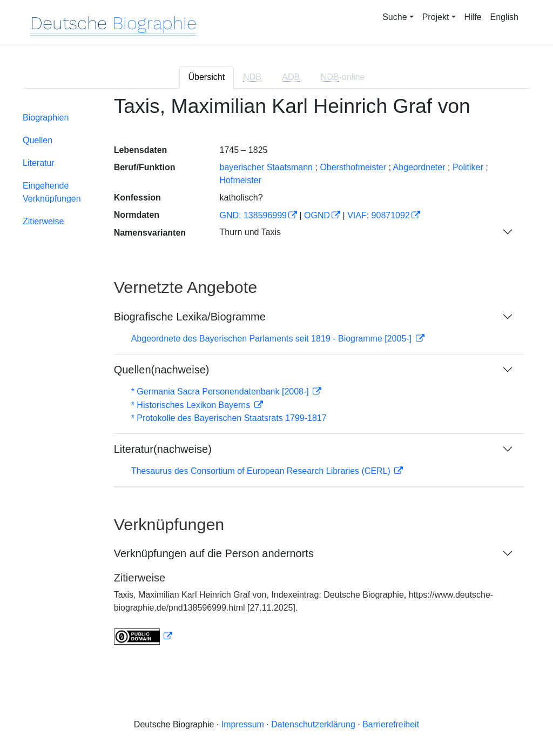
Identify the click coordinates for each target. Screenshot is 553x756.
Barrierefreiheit (391, 724)
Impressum (243, 724)
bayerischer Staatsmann (266, 167)
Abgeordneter (419, 167)
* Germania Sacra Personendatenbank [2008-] (221, 392)
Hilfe (473, 17)
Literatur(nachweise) (163, 449)
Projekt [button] (436, 17)
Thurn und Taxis (250, 232)
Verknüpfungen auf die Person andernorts (214, 553)
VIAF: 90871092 (379, 215)
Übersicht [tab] (207, 77)
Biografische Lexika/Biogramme (190, 317)
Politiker (468, 167)
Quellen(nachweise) (162, 370)
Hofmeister (240, 180)
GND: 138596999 (253, 215)
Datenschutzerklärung (313, 724)
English (504, 17)
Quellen (38, 140)
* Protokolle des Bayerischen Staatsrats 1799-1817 (229, 418)
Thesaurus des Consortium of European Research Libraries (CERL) (262, 471)
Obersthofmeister (353, 167)
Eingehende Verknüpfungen (52, 192)
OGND (317, 215)
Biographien (46, 118)
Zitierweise (43, 221)
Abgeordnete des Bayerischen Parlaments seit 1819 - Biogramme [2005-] (273, 339)
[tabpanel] (276, 377)
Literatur (39, 163)
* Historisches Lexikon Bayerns (192, 405)
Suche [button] (394, 17)
